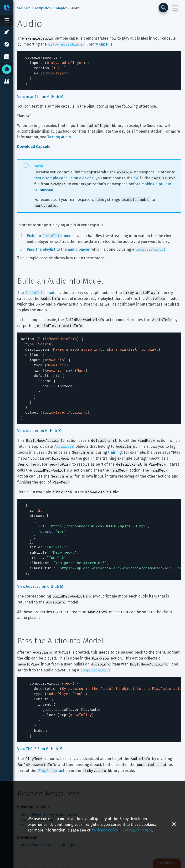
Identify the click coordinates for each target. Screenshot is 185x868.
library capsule (80, 44)
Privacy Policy (106, 830)
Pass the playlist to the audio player (58, 247)
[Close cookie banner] (174, 825)
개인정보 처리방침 (136, 830)
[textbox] (99, 69)
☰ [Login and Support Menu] (175, 8)
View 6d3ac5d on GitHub (40, 569)
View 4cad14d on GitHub (40, 94)
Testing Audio (59, 134)
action (54, 748)
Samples (61, 8)
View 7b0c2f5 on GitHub (39, 726)
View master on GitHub (39, 420)
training (115, 442)
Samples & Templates (34, 8)
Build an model (51, 233)
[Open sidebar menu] (7, 21)
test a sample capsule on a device (64, 175)
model (41, 290)
